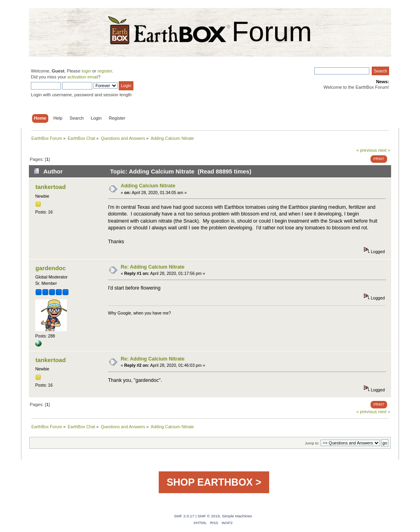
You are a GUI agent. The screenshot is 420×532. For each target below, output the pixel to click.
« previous (367, 150)
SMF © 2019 (209, 516)
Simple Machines (237, 516)
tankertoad (51, 187)
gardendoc (51, 268)
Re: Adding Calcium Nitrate (153, 267)
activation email (83, 77)
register (105, 71)
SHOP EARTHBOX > (214, 482)
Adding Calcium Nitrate (148, 186)
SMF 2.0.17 (184, 516)
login (86, 71)
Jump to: (312, 443)
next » (384, 150)
